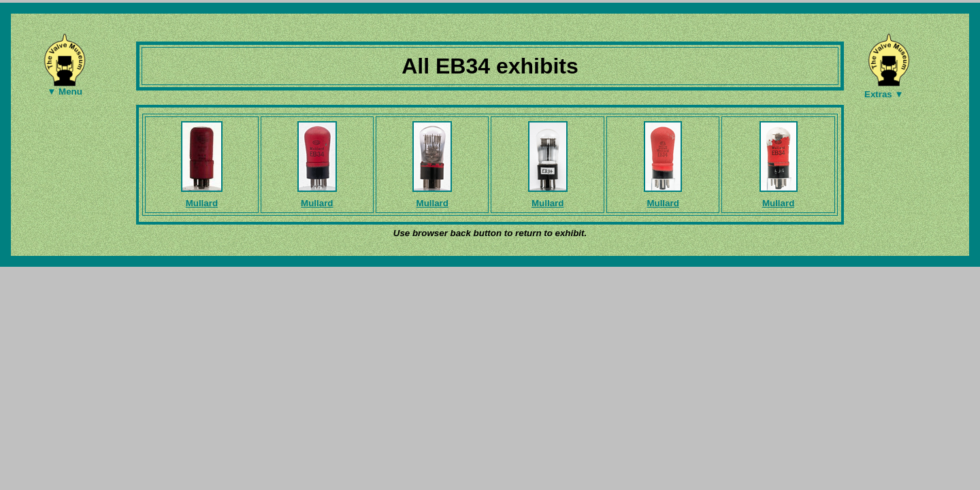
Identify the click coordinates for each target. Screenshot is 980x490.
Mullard (202, 203)
